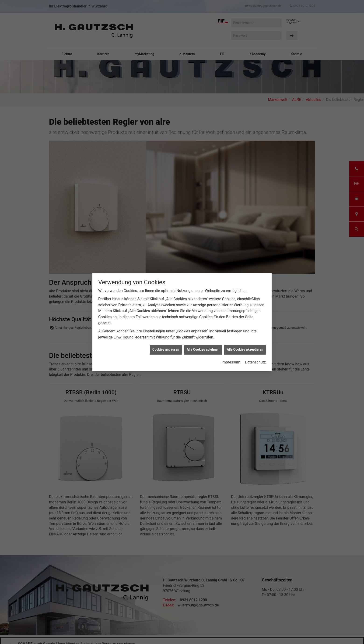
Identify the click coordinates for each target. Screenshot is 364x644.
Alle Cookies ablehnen (203, 349)
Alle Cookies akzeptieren (245, 349)
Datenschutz (255, 362)
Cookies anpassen (166, 349)
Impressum (231, 362)
